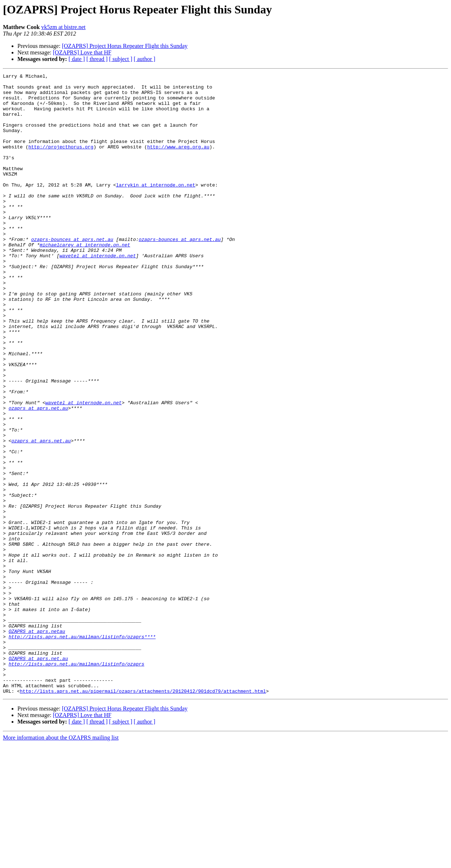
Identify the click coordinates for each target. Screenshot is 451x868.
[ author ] (145, 59)
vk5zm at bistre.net (63, 27)
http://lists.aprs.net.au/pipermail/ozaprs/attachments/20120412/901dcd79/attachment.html (143, 815)
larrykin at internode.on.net (156, 208)
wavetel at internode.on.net (98, 292)
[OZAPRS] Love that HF (82, 52)
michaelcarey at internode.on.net (85, 279)
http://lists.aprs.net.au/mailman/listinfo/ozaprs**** (82, 750)
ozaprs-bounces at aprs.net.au (72, 273)
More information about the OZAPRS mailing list (61, 862)
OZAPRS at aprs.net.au (38, 776)
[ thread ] (97, 59)
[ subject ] (121, 59)
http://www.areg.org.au (178, 162)
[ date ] (77, 59)
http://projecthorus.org (61, 162)
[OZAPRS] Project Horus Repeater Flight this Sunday (125, 46)
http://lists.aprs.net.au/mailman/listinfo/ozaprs (76, 782)
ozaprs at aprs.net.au (38, 475)
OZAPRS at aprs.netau (37, 743)
